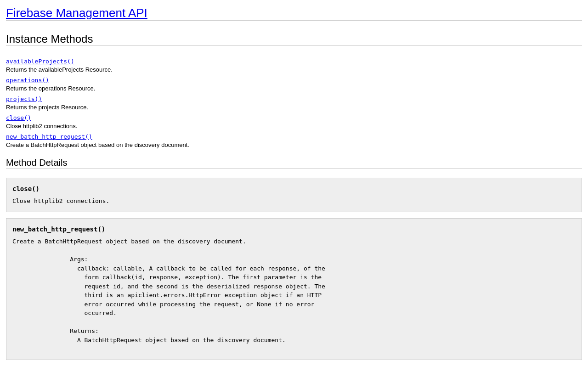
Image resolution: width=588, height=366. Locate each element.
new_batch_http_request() (49, 137)
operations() (28, 80)
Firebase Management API (77, 13)
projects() (24, 99)
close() (19, 118)
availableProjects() (40, 61)
